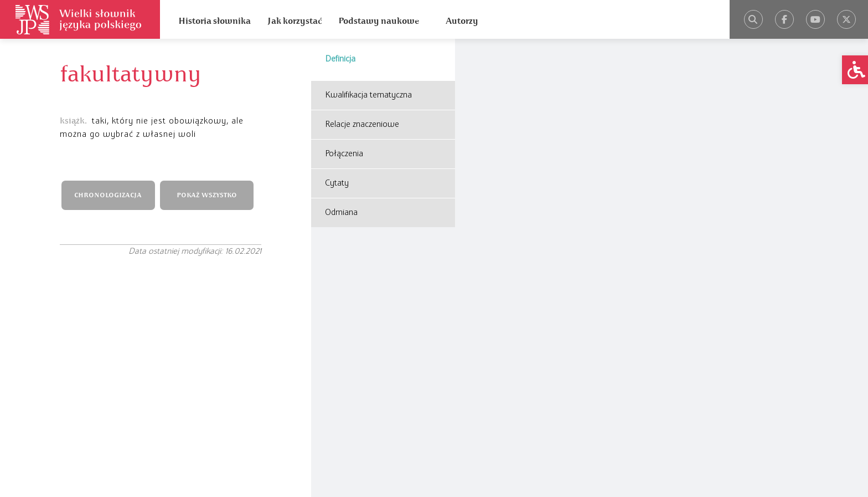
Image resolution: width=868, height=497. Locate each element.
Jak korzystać (294, 21)
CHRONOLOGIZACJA (108, 195)
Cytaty (337, 183)
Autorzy (462, 21)
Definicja (340, 59)
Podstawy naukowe (379, 21)
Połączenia (344, 154)
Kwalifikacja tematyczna (368, 95)
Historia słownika (215, 21)
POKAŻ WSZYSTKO (207, 195)
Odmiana (341, 213)
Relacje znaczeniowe (362, 125)
